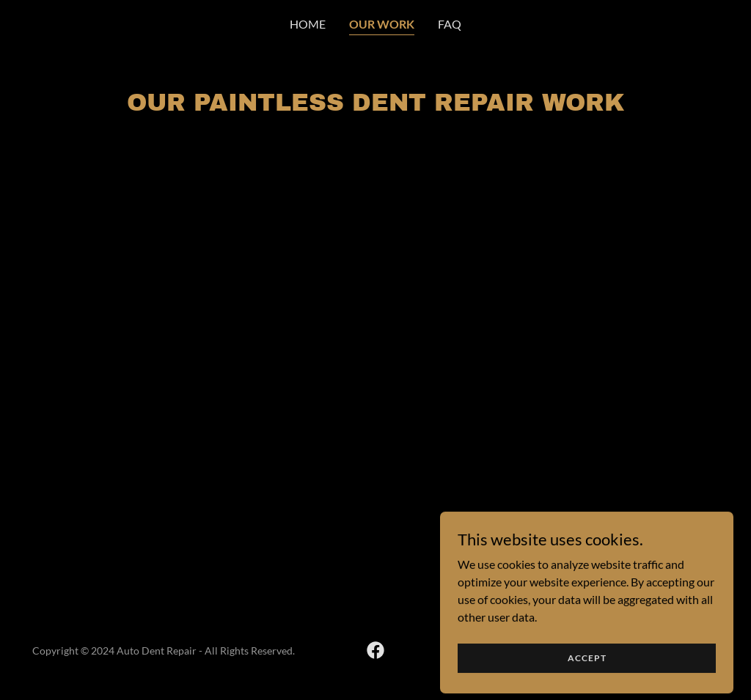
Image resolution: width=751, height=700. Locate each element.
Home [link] (308, 24)
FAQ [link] (450, 24)
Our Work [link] (382, 24)
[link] (375, 650)
